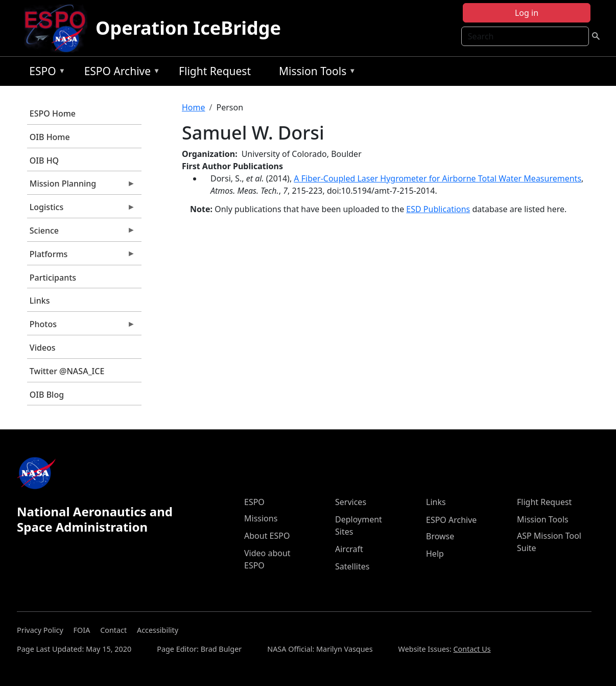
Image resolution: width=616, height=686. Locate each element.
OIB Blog (47, 395)
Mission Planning (81, 186)
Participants (53, 278)
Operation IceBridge (188, 28)
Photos (81, 327)
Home (194, 107)
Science (81, 233)
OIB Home (50, 137)
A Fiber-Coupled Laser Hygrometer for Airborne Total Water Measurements (437, 178)
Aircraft (349, 549)
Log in (527, 13)
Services (351, 502)
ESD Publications (438, 209)
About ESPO (267, 536)
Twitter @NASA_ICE (67, 371)
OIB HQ (44, 161)
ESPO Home (53, 113)
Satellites (352, 566)
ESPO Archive (120, 73)
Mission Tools (315, 73)
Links (40, 301)
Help (435, 554)
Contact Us (472, 649)
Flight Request (215, 71)
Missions (261, 518)
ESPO (45, 73)
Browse (440, 536)
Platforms (81, 257)
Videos (43, 348)
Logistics (81, 210)
